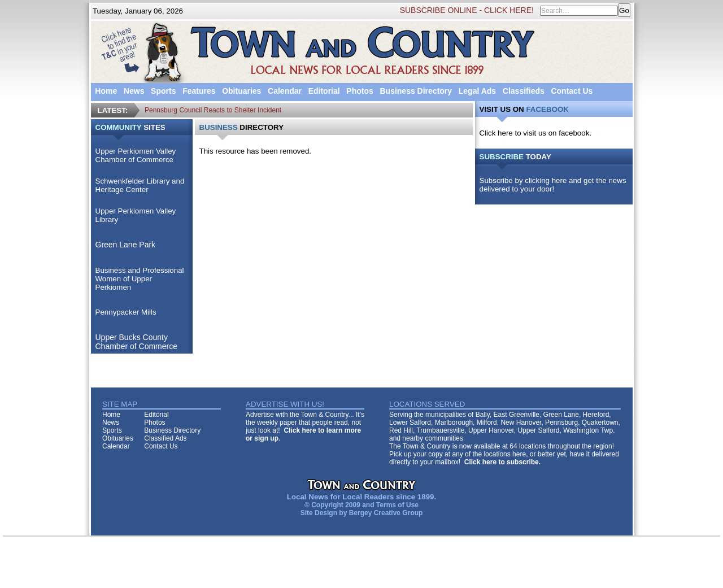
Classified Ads (165, 438)
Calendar (285, 91)
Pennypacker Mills (126, 312)
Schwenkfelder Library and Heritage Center (140, 185)
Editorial (324, 91)
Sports (163, 91)
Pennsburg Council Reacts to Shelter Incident (213, 110)
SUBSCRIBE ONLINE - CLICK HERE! (467, 10)
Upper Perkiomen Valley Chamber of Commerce (136, 155)
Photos (360, 91)
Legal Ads (477, 91)
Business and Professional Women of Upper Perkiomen (140, 279)
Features (199, 91)
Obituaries (241, 91)
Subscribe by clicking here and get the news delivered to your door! (553, 185)
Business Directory (416, 91)
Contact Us (572, 91)
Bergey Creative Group (386, 513)
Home (106, 91)
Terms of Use (397, 505)
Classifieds (524, 91)
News (134, 91)
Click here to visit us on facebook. (536, 133)
